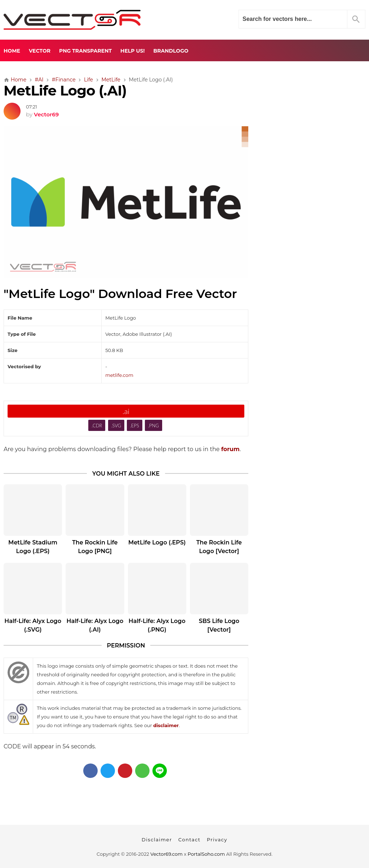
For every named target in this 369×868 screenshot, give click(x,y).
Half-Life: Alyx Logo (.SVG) (33, 625)
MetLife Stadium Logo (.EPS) (33, 547)
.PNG (154, 426)
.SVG (116, 426)
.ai (126, 411)
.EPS (135, 426)
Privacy (217, 840)
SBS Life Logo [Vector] (219, 625)
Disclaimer (157, 840)
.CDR (97, 426)
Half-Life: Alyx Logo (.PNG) (157, 625)
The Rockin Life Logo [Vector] (219, 547)
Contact (190, 840)
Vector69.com (166, 854)
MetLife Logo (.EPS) (157, 542)
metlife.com (119, 375)
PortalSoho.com (206, 854)
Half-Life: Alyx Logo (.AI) (95, 625)
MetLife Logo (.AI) (65, 91)
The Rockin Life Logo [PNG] (95, 547)
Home (12, 51)
